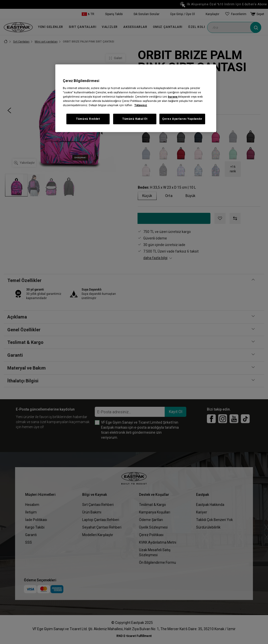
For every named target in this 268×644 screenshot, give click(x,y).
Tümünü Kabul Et (135, 119)
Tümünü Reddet (88, 119)
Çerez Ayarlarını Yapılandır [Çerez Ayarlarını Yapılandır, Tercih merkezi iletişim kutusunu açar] (182, 119)
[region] (136, 98)
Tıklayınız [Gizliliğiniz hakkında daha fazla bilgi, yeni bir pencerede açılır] (141, 105)
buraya (173, 97)
